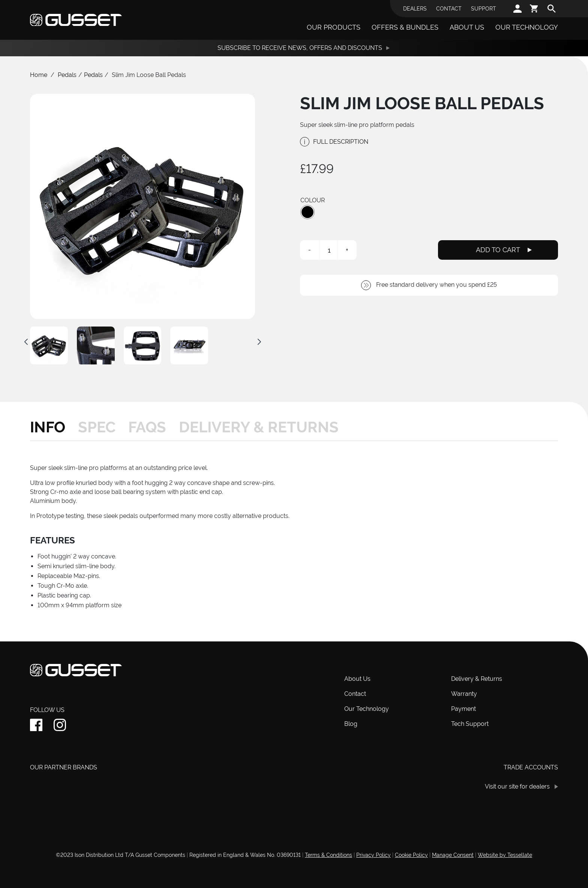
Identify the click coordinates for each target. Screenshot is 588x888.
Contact (449, 9)
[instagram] (60, 725)
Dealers (415, 9)
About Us (467, 27)
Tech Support (470, 724)
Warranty (464, 694)
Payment (463, 709)
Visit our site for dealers (517, 786)
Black (307, 212)
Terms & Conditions (328, 855)
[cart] (535, 9)
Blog (351, 724)
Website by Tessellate (505, 855)
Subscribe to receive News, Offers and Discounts (300, 48)
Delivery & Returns (477, 679)
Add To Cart (498, 250)
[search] (552, 9)
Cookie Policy (411, 855)
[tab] (51, 427)
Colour (313, 200)
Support (484, 9)
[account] (517, 9)
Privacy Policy (373, 855)
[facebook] (36, 725)
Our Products (334, 27)
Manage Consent (453, 855)
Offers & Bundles (405, 27)
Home (39, 75)
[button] (307, 212)
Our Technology (527, 27)
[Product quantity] (329, 250)
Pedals (67, 75)
